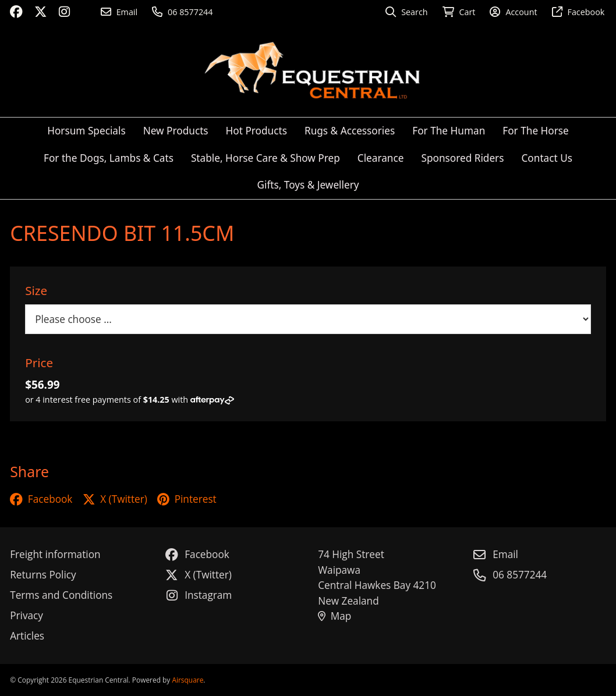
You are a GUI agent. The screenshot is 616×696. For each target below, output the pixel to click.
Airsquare (187, 680)
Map (334, 616)
